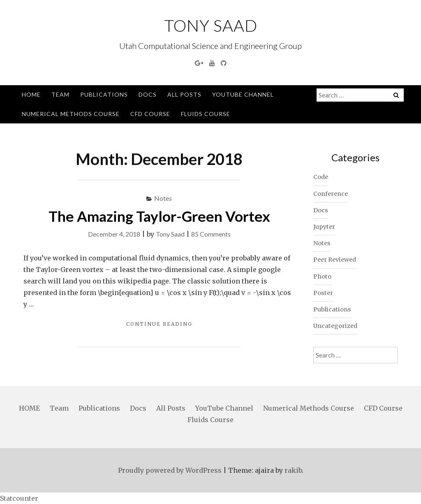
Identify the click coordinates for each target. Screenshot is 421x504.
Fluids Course (206, 114)
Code (321, 177)
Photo (322, 276)
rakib (293, 470)
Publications (104, 94)
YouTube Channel (243, 94)
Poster (323, 293)
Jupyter (324, 227)
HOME (31, 94)
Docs (148, 94)
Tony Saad (211, 26)
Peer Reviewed (335, 260)
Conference (331, 194)
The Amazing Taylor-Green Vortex (159, 216)
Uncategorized (335, 326)
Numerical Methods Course (71, 114)
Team (60, 94)
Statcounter (19, 498)
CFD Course (150, 114)
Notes (163, 198)
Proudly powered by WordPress (170, 470)
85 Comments (211, 234)
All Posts (184, 94)
